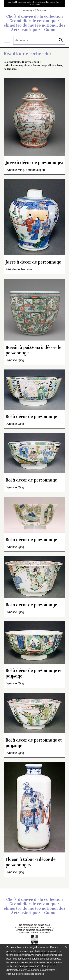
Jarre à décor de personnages (34, 163)
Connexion (41, 10)
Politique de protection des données (25, 974)
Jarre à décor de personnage (33, 263)
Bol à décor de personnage (31, 417)
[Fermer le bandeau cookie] (66, 947)
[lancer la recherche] (61, 40)
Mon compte (29, 10)
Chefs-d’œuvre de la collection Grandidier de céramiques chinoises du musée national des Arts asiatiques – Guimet (35, 23)
